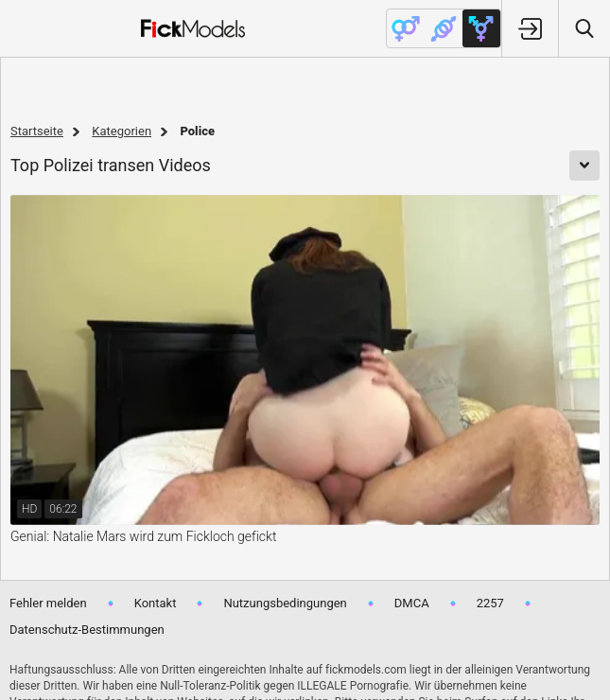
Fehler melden (48, 603)
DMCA (412, 603)
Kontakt (156, 603)
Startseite (37, 131)
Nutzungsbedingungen (285, 603)
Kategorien (122, 131)
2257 (490, 603)
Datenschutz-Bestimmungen (87, 630)
